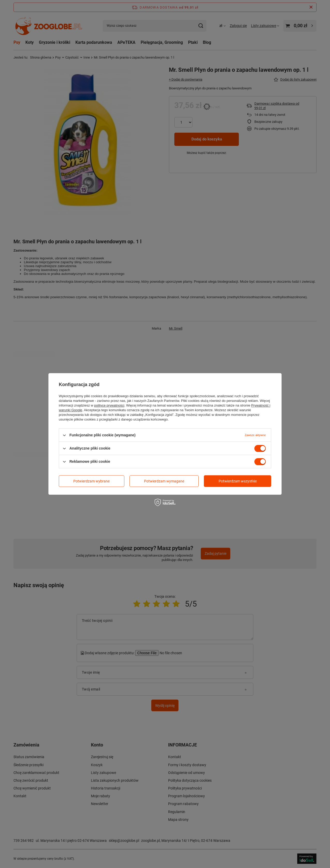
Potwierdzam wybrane (91, 481)
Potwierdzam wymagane (164, 481)
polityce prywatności (109, 405)
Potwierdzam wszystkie (238, 481)
